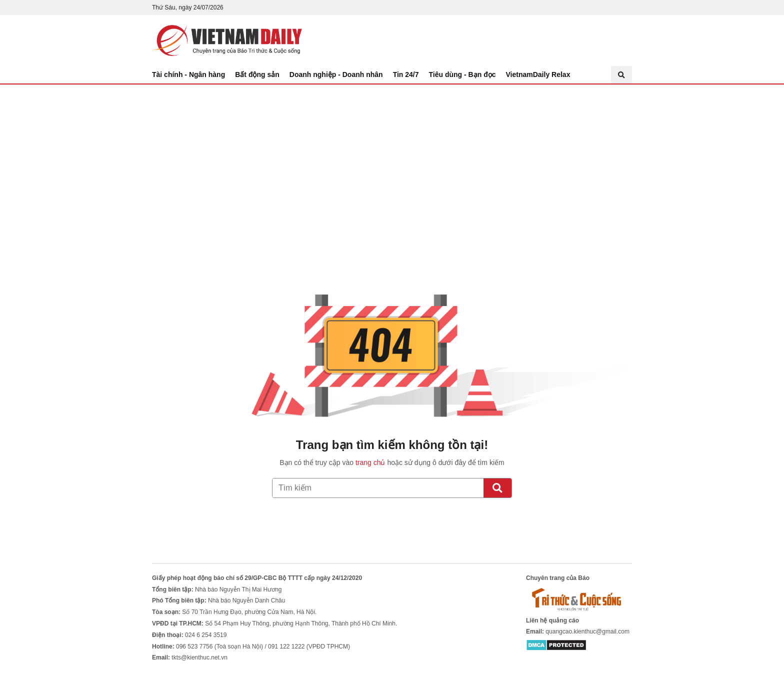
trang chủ (370, 462)
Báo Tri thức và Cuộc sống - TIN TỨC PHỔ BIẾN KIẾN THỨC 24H (227, 40)
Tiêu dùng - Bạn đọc (462, 74)
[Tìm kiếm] (497, 488)
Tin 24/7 (406, 74)
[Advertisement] (392, 159)
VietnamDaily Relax (538, 74)
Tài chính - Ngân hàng (188, 74)
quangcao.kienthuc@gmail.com (587, 631)
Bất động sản (257, 74)
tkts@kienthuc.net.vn (199, 657)
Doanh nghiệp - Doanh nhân (336, 74)
